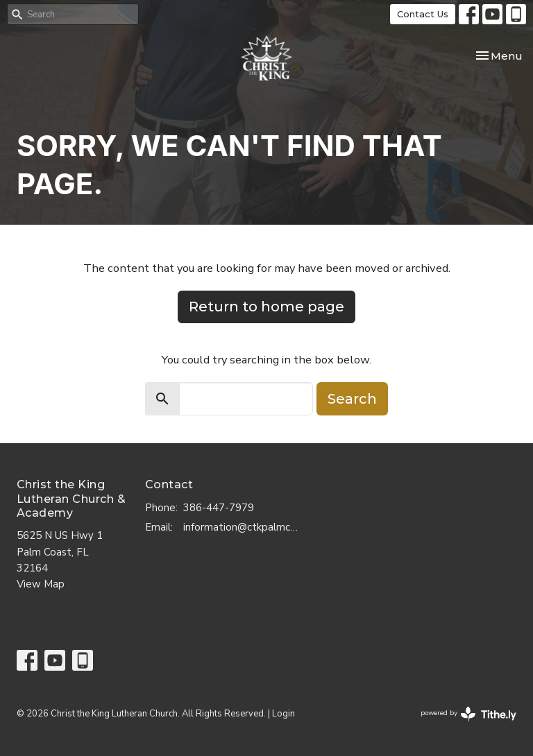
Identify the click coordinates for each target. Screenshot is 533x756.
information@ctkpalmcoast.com (243, 527)
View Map (41, 584)
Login (284, 714)
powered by (468, 714)
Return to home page (266, 307)
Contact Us (423, 14)
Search (352, 399)
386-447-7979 (219, 508)
